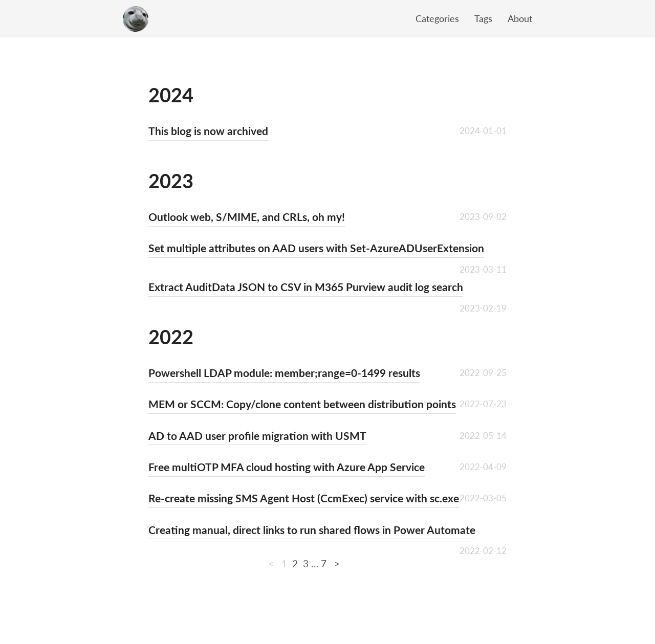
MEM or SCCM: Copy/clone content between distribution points (302, 404)
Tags (483, 18)
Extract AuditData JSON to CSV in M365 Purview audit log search (306, 287)
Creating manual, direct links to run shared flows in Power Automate (312, 530)
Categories (437, 18)
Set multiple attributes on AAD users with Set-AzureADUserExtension (316, 248)
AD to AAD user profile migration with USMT (257, 436)
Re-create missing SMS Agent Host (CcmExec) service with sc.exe (304, 498)
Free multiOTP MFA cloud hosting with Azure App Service (287, 467)
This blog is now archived (208, 131)
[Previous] (272, 563)
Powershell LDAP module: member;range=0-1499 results (284, 373)
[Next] (336, 563)
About (520, 18)
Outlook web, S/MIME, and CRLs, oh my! (247, 217)
